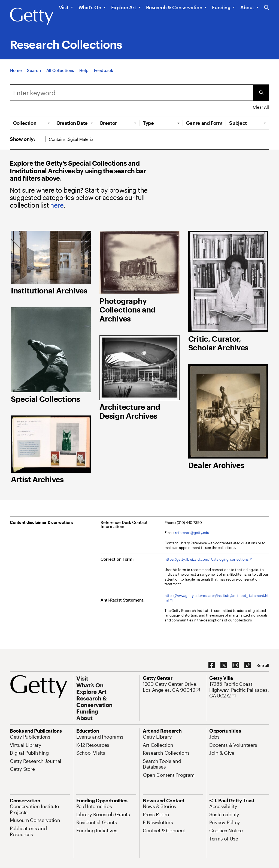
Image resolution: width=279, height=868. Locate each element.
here (57, 205)
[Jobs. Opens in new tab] (214, 737)
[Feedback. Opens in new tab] (104, 70)
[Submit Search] (261, 93)
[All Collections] (60, 70)
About (247, 7)
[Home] (16, 70)
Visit (64, 7)
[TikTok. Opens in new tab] (248, 665)
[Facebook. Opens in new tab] (212, 665)
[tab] (31, 123)
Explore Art (124, 7)
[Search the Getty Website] (267, 8)
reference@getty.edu (192, 533)
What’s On (90, 7)
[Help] (84, 70)
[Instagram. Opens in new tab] (236, 665)
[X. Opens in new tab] (224, 665)
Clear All (261, 107)
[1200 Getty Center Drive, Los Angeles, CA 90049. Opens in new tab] (173, 687)
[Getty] (32, 17)
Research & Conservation (174, 7)
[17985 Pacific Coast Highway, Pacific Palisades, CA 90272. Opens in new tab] (239, 690)
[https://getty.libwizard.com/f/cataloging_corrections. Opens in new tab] (208, 560)
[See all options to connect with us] (263, 665)
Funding (221, 7)
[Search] (34, 70)
